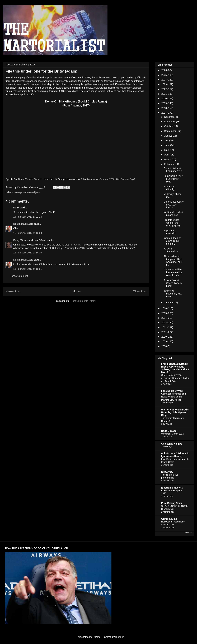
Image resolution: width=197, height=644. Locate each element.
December (170, 117)
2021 (164, 94)
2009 (164, 341)
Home (77, 291)
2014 (164, 318)
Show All (188, 533)
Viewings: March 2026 (173, 434)
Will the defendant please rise (173, 214)
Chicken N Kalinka (172, 444)
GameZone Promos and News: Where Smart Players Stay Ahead (173, 397)
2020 (164, 99)
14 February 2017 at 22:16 (28, 217)
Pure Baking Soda (172, 503)
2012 (164, 327)
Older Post (140, 291)
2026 (164, 70)
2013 (164, 323)
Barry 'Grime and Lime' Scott (30, 240)
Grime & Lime (169, 519)
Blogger (119, 637)
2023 (164, 84)
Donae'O (23, 179)
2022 (164, 89)
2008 (164, 346)
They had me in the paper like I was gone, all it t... (173, 261)
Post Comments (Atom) (83, 301)
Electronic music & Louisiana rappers (172, 489)
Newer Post (13, 291)
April (167, 155)
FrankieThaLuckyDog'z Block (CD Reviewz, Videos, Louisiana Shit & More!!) (175, 368)
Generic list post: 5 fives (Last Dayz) (174, 205)
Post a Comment (19, 276)
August (168, 136)
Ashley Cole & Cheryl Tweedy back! (173, 283)
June (167, 145)
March (168, 159)
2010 (164, 337)
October (169, 126)
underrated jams (32, 192)
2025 (164, 75)
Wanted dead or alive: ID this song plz (172, 241)
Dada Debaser (169, 431)
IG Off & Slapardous (171, 250)
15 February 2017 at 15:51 (28, 269)
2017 (164, 113)
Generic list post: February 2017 (173, 170)
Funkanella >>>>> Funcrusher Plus (173, 179)
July (167, 140)
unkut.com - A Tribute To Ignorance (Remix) (175, 455)
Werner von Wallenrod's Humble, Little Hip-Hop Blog (175, 412)
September (170, 131)
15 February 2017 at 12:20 (28, 233)
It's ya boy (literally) (170, 188)
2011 (164, 332)
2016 (164, 308)
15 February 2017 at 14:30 (28, 253)
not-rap (18, 192)
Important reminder (170, 232)
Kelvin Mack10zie (23, 224)
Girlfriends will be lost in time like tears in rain (173, 272)
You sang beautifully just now (173, 294)
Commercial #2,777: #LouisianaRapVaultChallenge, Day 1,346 (175, 378)
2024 (164, 80)
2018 (164, 108)
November (170, 122)
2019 (164, 103)
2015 (164, 313)
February (169, 164)
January (169, 302)
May (167, 150)
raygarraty (167, 472)
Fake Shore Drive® (172, 391)
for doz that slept (107, 91)
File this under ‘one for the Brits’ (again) (172, 223)
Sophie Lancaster (54, 78)
